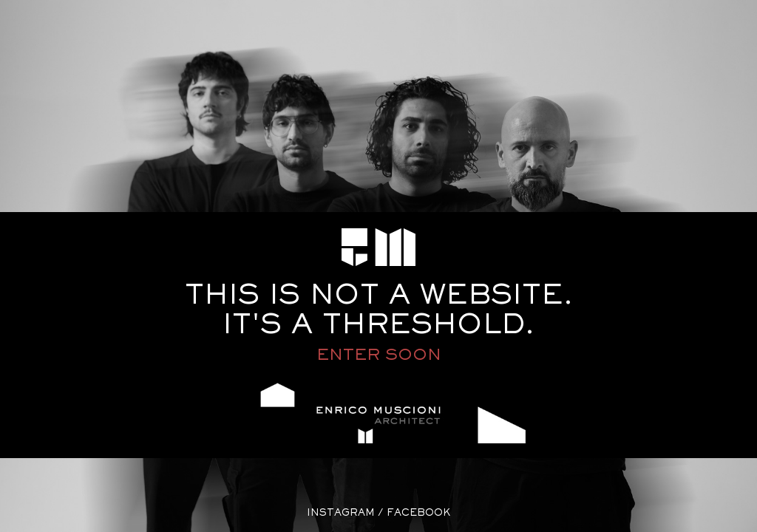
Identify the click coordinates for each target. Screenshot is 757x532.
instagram (341, 514)
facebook (418, 514)
